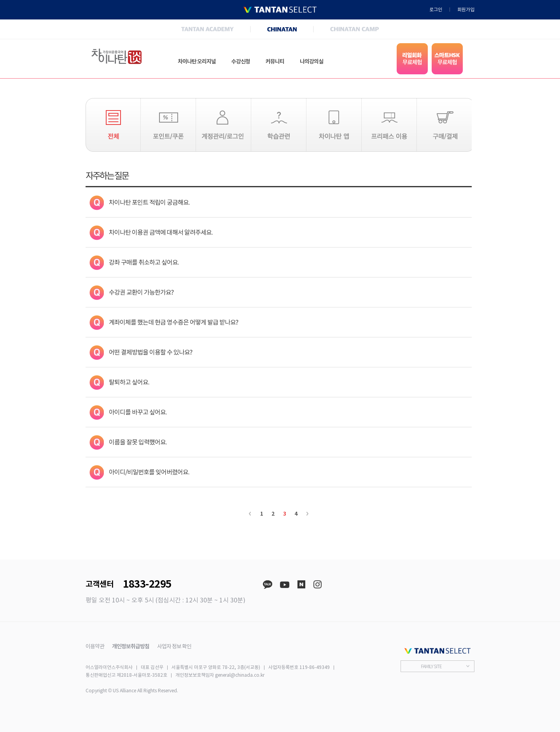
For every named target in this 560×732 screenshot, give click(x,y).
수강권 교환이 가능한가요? (141, 292)
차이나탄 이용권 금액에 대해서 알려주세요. (161, 232)
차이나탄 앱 (334, 125)
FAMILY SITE (431, 666)
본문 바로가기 (0, 0)
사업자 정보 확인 (174, 646)
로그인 (436, 10)
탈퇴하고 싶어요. (129, 382)
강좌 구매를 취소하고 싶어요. (144, 262)
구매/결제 (444, 125)
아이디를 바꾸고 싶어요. (138, 412)
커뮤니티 (275, 61)
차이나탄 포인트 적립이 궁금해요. (149, 202)
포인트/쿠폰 (168, 125)
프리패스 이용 (389, 125)
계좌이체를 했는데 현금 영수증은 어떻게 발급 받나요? (173, 322)
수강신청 (241, 61)
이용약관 (95, 646)
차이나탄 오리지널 (197, 61)
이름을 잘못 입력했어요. (138, 442)
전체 (113, 125)
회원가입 (466, 10)
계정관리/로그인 (223, 125)
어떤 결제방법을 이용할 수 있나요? (150, 352)
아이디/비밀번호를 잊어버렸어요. (149, 472)
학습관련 (279, 125)
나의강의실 (311, 61)
